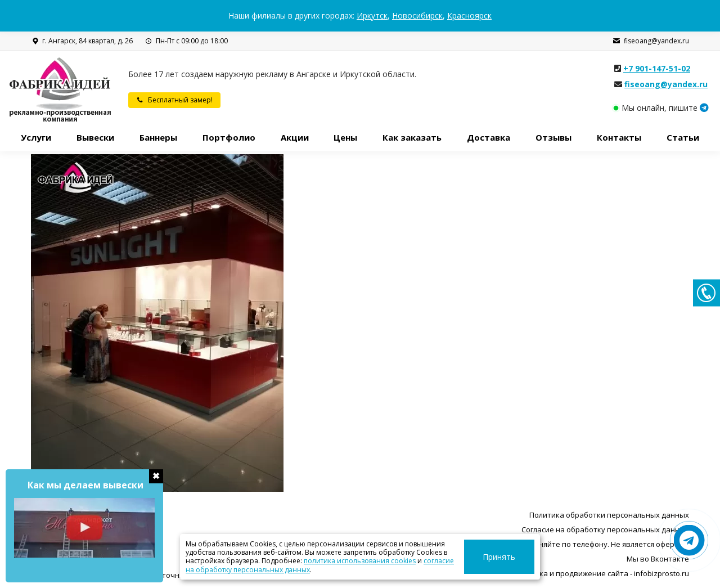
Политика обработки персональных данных (609, 515)
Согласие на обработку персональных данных (605, 529)
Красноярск (469, 15)
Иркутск (372, 15)
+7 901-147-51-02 (657, 68)
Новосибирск (417, 15)
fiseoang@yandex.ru (651, 41)
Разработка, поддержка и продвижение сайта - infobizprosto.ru (575, 573)
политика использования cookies (319, 561)
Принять (511, 557)
